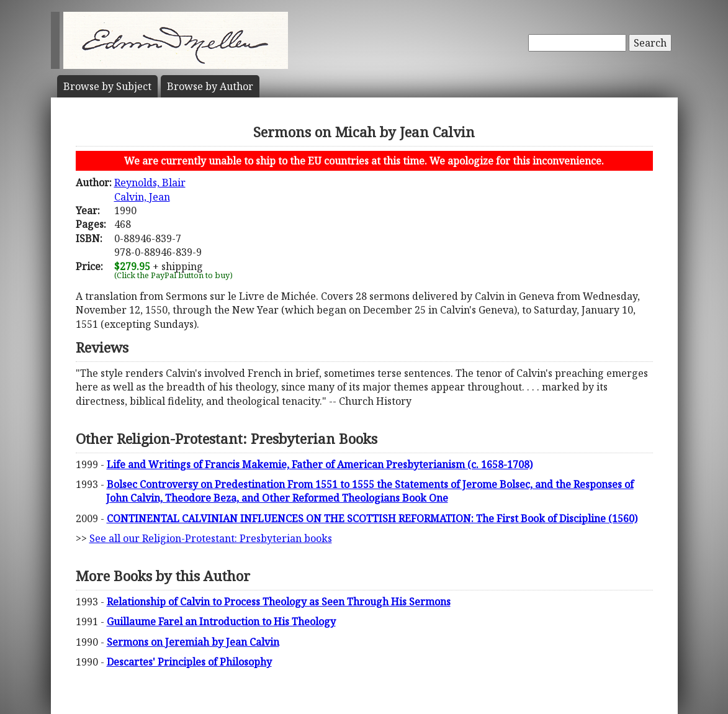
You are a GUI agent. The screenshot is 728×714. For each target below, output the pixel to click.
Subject (107, 86)
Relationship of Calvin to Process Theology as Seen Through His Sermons (279, 602)
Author (210, 86)
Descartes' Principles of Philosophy (189, 662)
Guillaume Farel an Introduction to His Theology (221, 621)
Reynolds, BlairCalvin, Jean (150, 189)
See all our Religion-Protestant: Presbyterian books (211, 538)
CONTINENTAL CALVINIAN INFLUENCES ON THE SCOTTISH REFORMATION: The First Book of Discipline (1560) (372, 518)
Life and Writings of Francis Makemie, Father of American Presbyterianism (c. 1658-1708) (320, 464)
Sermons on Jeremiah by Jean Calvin (193, 642)
